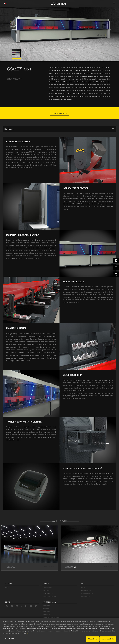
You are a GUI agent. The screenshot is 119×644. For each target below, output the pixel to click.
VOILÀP (7, 587)
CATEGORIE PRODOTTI (48, 587)
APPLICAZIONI (46, 590)
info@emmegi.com (85, 596)
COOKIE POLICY (47, 615)
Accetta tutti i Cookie (108, 639)
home (8, 78)
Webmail (83, 587)
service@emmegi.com (86, 590)
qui (28, 634)
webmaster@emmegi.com (87, 593)
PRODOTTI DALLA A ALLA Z (49, 596)
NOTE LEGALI (46, 609)
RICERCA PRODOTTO (48, 593)
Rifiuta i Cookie (93, 639)
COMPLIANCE (46, 612)
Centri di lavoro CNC (13, 80)
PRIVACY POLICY (47, 606)
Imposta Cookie (10, 639)
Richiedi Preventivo (60, 113)
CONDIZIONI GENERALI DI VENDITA (51, 618)
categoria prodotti (16, 78)
